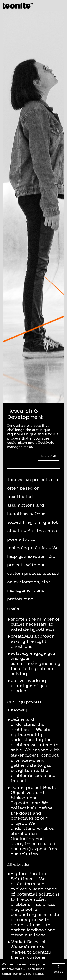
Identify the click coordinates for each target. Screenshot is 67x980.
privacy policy (31, 974)
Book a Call (48, 457)
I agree (59, 969)
